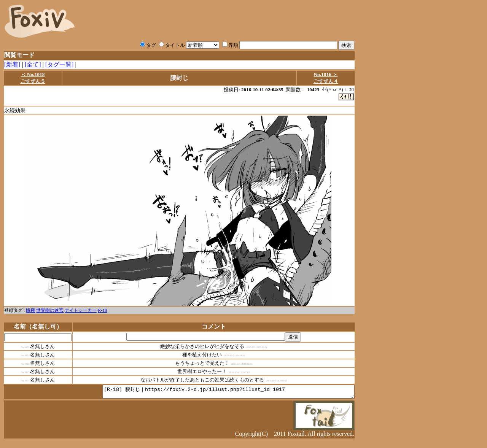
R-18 (102, 311)
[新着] (12, 64)
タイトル (172, 45)
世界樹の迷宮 (50, 311)
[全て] (33, 64)
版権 (30, 311)
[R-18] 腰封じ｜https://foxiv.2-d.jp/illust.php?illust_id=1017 (213, 393)
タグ (148, 45)
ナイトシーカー (81, 311)
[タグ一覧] (60, 64)
